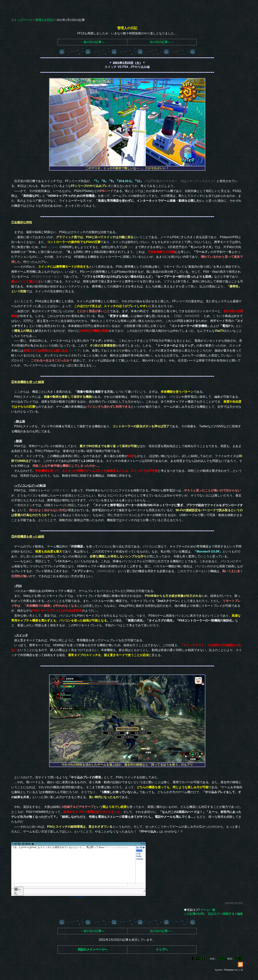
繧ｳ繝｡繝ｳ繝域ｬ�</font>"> (73, 864)
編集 (240, 914)
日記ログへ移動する (221, 914)
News (139, 851)
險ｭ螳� (140, 847)
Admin (140, 859)
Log (138, 853)
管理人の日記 (44, 20)
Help (139, 856)
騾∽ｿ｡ (18, 891)
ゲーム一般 (208, 910)
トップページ (23, 20)
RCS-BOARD (78, 897)
